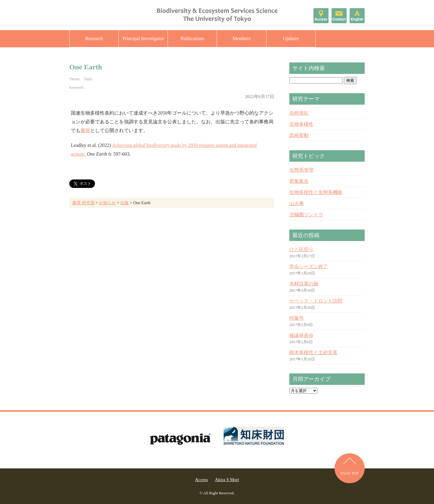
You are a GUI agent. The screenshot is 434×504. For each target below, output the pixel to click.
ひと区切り (301, 249)
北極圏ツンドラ (306, 215)
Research (94, 38)
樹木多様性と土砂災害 (313, 352)
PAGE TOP (350, 473)
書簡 (85, 130)
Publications (192, 38)
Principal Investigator (143, 38)
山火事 (297, 203)
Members (241, 38)
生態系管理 (301, 170)
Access (201, 480)
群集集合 (299, 181)
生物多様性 (301, 124)
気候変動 (299, 135)
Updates (291, 38)
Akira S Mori (227, 480)
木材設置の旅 (304, 284)
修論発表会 (301, 335)
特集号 (297, 318)
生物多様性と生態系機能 (316, 192)
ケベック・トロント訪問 (316, 301)
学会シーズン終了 (309, 266)
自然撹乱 (299, 113)
